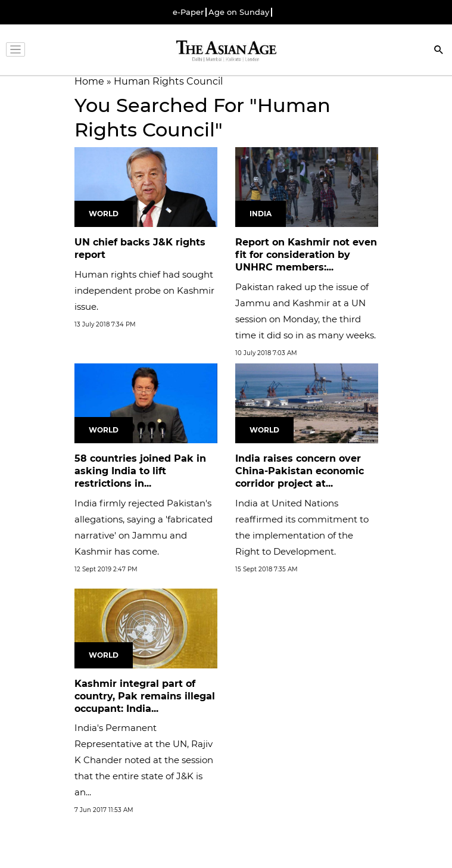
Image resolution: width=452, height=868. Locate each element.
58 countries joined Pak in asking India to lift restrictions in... (140, 471)
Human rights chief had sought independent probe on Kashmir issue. (144, 290)
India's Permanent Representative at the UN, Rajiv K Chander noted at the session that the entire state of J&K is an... (144, 760)
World (104, 214)
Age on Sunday (239, 12)
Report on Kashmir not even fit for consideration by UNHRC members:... (306, 255)
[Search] (439, 51)
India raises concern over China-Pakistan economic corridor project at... (300, 471)
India (261, 214)
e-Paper (188, 12)
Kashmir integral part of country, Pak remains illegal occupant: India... (145, 696)
